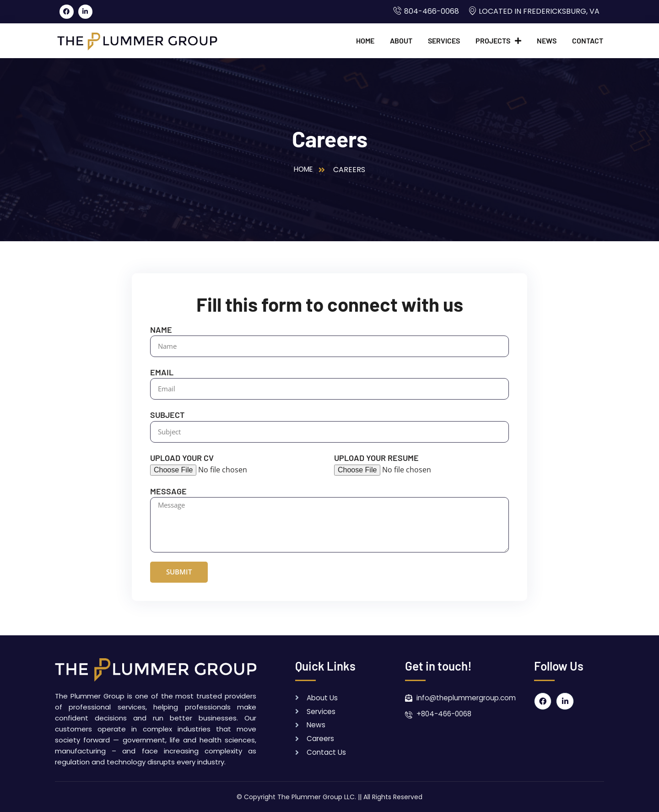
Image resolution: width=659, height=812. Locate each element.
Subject (167, 415)
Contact (588, 41)
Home (365, 41)
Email (162, 372)
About (401, 41)
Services (444, 41)
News (547, 41)
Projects (498, 41)
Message (168, 491)
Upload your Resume (376, 458)
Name (161, 330)
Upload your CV (182, 458)
